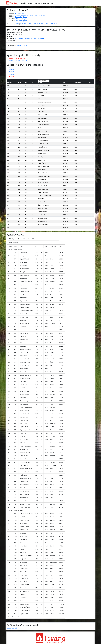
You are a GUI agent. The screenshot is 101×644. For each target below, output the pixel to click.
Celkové (11, 68)
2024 (26, 24)
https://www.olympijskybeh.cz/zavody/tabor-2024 (29, 38)
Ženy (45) (12, 72)
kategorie (25, 45)
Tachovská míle (20, 13)
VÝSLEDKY (37, 3)
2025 (22, 24)
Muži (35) (12, 70)
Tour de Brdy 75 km (21, 17)
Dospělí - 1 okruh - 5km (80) (17, 58)
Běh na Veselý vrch (21, 21)
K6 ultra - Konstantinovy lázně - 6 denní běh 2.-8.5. (30, 15)
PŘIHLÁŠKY (23, 3)
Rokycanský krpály (21, 19)
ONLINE (44, 3)
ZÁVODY (30, 3)
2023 (30, 24)
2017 (56, 24)
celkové (19, 45)
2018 (51, 24)
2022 (34, 24)
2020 (43, 24)
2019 (47, 24)
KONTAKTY (50, 3)
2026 (17, 24)
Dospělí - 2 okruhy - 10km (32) (18, 60)
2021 (39, 24)
